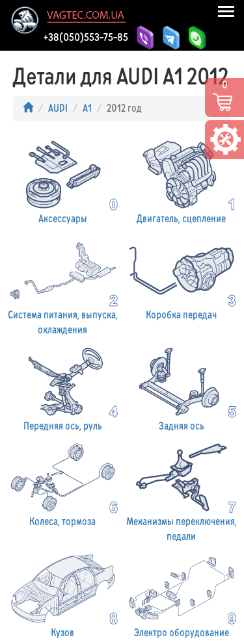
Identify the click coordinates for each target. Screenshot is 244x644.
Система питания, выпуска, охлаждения (63, 285)
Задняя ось (182, 388)
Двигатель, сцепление (182, 181)
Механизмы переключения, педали (182, 491)
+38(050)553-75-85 (86, 37)
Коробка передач (182, 277)
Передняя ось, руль (63, 388)
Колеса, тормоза (63, 484)
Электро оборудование (182, 595)
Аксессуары (63, 181)
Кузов (63, 595)
